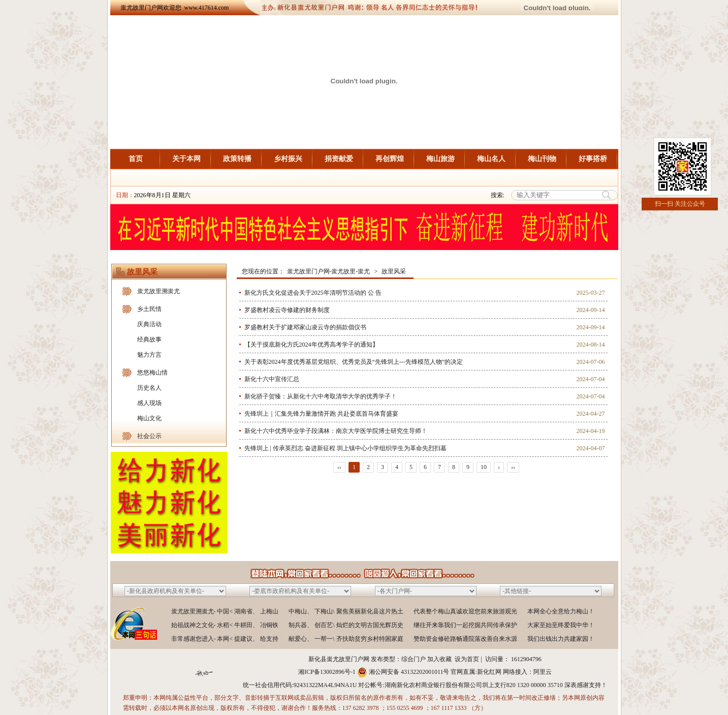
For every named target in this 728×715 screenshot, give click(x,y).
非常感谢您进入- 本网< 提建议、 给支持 (225, 639)
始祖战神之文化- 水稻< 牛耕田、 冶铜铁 (225, 625)
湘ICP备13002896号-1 (327, 672)
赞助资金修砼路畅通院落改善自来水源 (465, 639)
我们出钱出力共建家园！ (561, 639)
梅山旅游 (440, 159)
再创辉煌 (390, 159)
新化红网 (489, 672)
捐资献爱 (339, 159)
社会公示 (149, 436)
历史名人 (149, 388)
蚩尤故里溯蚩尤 (159, 291)
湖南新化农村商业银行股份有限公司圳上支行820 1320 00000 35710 (474, 685)
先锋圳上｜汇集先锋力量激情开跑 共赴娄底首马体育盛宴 (321, 414)
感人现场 (149, 403)
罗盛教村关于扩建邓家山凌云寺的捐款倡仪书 (305, 327)
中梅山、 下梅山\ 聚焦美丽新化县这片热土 (346, 611)
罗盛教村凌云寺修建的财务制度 (287, 310)
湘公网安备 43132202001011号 (409, 672)
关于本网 (186, 159)
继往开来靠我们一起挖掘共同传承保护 (465, 625)
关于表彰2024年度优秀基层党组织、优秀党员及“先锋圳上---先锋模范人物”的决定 (354, 362)
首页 (136, 159)
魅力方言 (149, 355)
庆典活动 (149, 324)
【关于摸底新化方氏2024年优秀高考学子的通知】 (311, 345)
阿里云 (543, 672)
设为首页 (467, 659)
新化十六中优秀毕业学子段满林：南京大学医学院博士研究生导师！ (336, 431)
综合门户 (414, 659)
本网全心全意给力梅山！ (561, 611)
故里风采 (394, 271)
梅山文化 (149, 418)
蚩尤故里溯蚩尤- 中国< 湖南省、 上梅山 (225, 611)
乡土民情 (149, 309)
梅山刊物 (542, 159)
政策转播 (237, 159)
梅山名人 (491, 159)
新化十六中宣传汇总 (272, 379)
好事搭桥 (593, 159)
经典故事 (149, 339)
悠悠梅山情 (152, 372)
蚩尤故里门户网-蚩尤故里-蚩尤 (329, 271)
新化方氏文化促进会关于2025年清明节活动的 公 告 (313, 293)
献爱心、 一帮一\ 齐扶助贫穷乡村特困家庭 (346, 639)
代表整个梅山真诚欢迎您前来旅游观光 (465, 611)
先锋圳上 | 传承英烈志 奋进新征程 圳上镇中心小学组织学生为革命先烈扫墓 (345, 448)
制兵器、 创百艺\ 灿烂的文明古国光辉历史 (346, 625)
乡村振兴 (288, 159)
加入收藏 (439, 659)
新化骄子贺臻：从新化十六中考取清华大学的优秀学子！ (321, 396)
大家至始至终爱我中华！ (561, 625)
